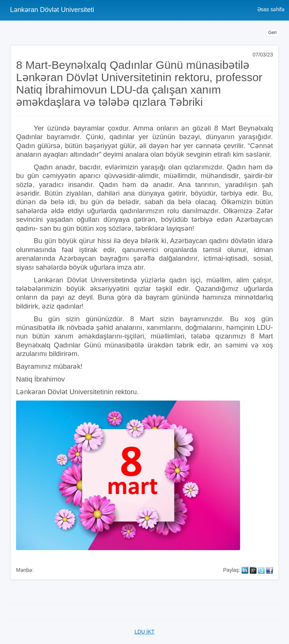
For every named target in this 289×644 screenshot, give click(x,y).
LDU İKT (144, 632)
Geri (272, 33)
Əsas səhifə (271, 9)
